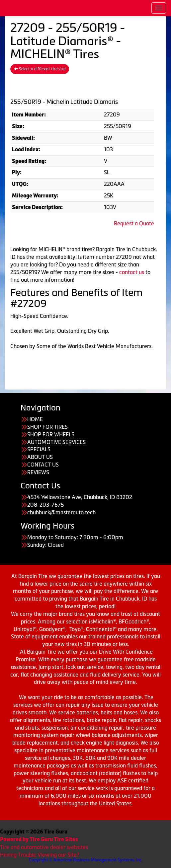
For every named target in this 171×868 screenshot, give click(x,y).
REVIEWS (38, 472)
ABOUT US (40, 457)
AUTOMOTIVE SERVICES (56, 442)
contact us (132, 272)
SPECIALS (39, 449)
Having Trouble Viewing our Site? (40, 855)
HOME (35, 419)
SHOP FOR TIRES (47, 427)
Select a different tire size (40, 69)
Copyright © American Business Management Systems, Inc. (86, 860)
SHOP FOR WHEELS (51, 434)
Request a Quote (134, 223)
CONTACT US (43, 465)
